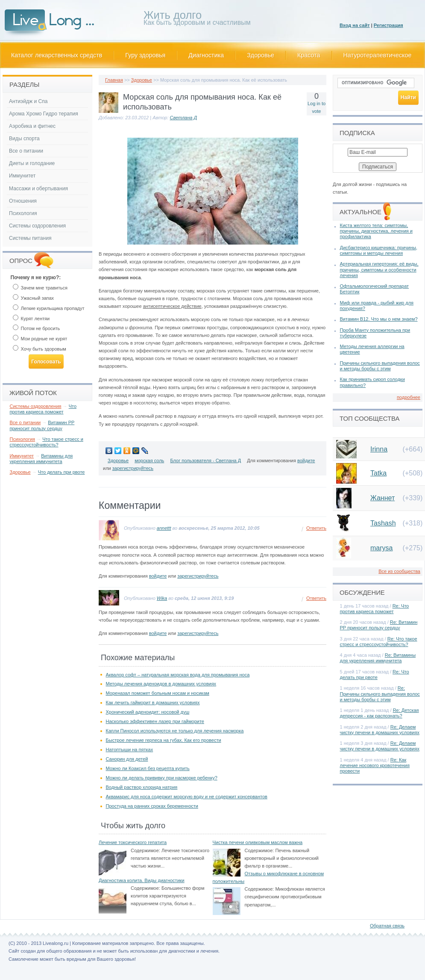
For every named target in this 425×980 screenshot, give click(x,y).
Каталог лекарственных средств (57, 55)
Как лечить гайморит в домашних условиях (153, 703)
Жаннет (382, 498)
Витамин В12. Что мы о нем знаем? (379, 319)
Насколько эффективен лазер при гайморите (155, 721)
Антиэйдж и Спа (28, 101)
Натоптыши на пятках (130, 750)
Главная (114, 80)
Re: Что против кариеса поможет (375, 609)
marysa (381, 548)
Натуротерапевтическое (378, 55)
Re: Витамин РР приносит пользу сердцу (379, 625)
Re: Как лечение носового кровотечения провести (375, 765)
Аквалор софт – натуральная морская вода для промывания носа (178, 675)
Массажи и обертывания (38, 189)
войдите (306, 460)
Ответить (316, 528)
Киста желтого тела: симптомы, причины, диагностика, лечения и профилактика (376, 231)
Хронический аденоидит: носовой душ (148, 712)
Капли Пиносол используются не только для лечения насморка (175, 731)
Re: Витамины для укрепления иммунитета (378, 658)
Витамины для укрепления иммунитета (41, 459)
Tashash (383, 523)
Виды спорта (24, 139)
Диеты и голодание (32, 163)
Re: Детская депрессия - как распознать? (380, 713)
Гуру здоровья (145, 55)
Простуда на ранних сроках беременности (152, 806)
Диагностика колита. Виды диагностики (142, 880)
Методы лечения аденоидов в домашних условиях (161, 684)
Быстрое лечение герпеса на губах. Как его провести (164, 740)
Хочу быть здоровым (40, 349)
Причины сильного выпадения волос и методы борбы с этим (380, 366)
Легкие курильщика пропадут (49, 308)
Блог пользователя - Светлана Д (205, 460)
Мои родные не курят (40, 339)
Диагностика (206, 55)
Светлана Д (184, 118)
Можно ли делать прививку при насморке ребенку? (162, 778)
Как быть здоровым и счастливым (197, 19)
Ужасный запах (34, 298)
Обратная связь (387, 926)
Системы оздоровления (37, 226)
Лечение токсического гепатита (133, 842)
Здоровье (261, 55)
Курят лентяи (31, 319)
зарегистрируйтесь (133, 468)
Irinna (379, 449)
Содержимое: (145, 850)
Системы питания (30, 238)
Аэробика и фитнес (32, 126)
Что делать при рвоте (62, 472)
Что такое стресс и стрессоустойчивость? (47, 442)
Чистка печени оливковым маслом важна (258, 842)
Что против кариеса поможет (43, 409)
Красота (309, 55)
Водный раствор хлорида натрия (142, 787)
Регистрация (388, 25)
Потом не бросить (37, 328)
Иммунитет (22, 176)
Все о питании (26, 151)
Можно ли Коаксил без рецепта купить (148, 768)
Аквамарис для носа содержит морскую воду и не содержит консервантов (187, 797)
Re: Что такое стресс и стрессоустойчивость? (379, 642)
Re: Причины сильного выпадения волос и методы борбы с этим (380, 694)
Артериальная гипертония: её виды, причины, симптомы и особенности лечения (379, 269)
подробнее (409, 397)
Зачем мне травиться (40, 288)
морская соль (149, 460)
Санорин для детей (127, 759)
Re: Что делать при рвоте (375, 674)
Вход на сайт (355, 25)
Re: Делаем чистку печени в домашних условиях (380, 730)
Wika (162, 598)
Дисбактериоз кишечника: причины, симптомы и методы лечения (379, 250)
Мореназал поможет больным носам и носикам (158, 693)
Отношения (23, 201)
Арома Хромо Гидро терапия (44, 114)
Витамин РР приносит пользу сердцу (42, 425)
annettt (164, 528)
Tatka (378, 473)
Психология (23, 213)
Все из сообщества (399, 571)
